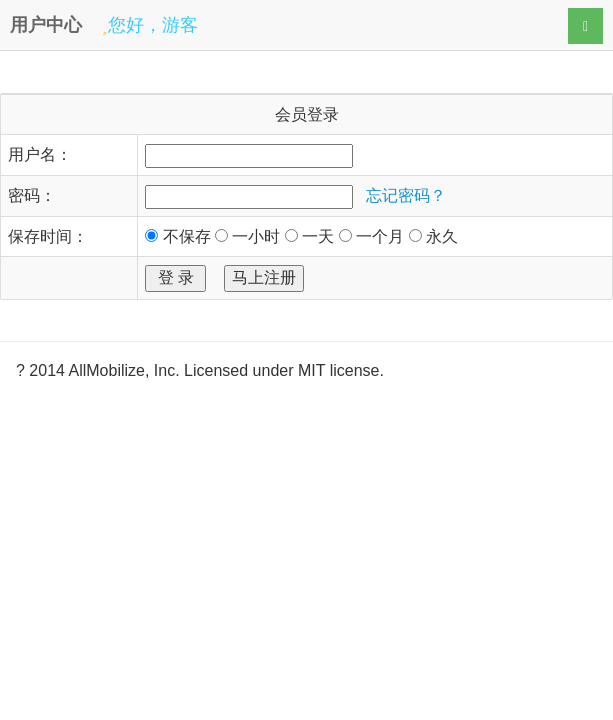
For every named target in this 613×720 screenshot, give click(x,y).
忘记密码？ (406, 195)
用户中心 (46, 25)
